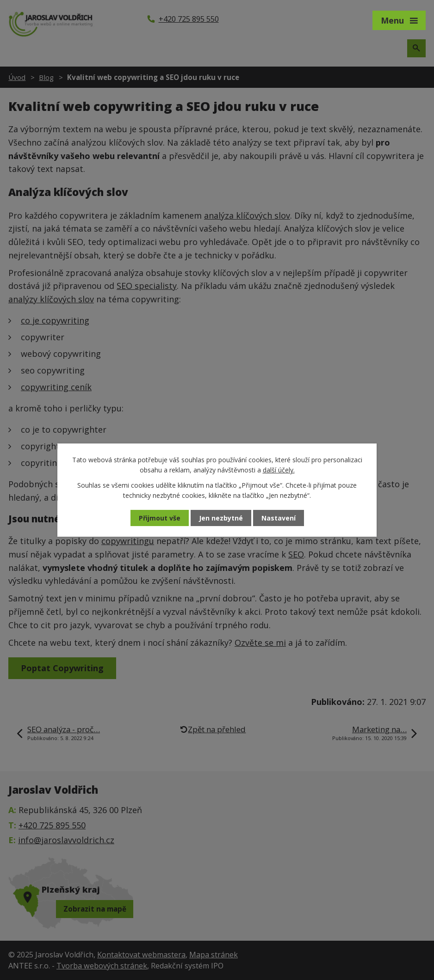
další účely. (279, 470)
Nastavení (279, 518)
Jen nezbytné (221, 518)
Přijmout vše (160, 518)
